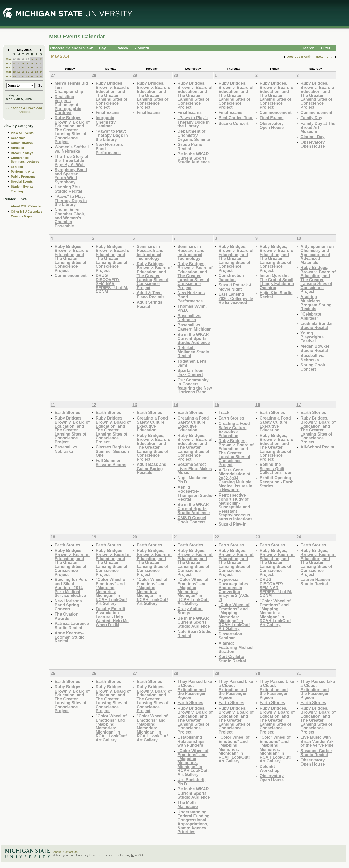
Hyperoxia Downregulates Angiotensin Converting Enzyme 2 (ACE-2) (234, 589)
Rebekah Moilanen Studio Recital (194, 352)
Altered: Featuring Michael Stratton (236, 647)
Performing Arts (23, 172)
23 (36, 72)
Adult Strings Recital (149, 304)
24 (41, 72)
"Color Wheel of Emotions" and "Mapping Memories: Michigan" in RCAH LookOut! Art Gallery (111, 591)
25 (14, 76)
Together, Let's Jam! (192, 363)
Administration (22, 143)
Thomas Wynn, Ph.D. (192, 308)
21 (28, 72)
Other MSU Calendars (27, 212)
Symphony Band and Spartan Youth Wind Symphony (71, 176)
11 (14, 68)
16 (36, 68)
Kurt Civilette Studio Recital (232, 659)
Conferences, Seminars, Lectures (25, 160)
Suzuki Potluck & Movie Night (235, 287)
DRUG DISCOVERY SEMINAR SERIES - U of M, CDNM (112, 283)
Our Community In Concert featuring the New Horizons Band (195, 386)
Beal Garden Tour (236, 118)
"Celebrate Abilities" (311, 316)
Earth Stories (67, 412)
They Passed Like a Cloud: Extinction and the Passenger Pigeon (195, 689)
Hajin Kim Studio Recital (276, 295)
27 (14, 59)
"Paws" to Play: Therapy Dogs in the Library (71, 200)
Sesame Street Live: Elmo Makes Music (195, 468)
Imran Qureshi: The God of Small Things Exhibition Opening (277, 281)
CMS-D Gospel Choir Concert (192, 520)
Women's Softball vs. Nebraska (72, 149)
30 (28, 59)
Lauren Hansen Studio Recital (315, 582)
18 (14, 72)
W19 (9, 63)
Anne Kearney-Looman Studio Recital (70, 637)
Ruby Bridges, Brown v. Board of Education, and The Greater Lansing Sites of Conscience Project (72, 130)
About (57, 852)
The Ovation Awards (66, 616)
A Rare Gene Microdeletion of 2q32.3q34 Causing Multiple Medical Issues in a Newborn (236, 480)
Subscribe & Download (24, 108)
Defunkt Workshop (270, 768)
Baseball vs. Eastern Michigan (195, 327)
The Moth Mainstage (188, 805)
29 (23, 59)
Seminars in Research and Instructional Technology (150, 252)
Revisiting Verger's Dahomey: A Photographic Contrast (68, 105)
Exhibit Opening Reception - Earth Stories (277, 482)
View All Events (22, 133)
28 (19, 59)
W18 (9, 59)
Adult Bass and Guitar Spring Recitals (151, 468)
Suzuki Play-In (233, 524)
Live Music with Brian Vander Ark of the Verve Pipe (317, 741)
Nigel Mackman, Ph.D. (193, 480)
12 (19, 68)
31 (41, 76)
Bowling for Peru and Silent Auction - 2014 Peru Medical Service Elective (71, 587)
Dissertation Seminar (230, 636)
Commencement (276, 112)
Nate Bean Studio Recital (195, 633)
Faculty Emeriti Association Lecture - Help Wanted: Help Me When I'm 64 (112, 617)
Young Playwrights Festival (312, 337)
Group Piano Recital (190, 147)
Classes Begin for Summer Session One (113, 451)
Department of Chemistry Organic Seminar (194, 135)
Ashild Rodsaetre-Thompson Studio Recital (195, 493)
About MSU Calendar (26, 206)
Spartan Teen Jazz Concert (191, 373)
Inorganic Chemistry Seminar (106, 122)
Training (17, 191)
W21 (9, 72)
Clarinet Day (312, 137)
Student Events (22, 187)
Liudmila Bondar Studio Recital (317, 326)
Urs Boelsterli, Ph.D (192, 782)
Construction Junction (231, 278)
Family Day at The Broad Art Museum (318, 127)
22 (32, 72)
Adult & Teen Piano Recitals (150, 295)
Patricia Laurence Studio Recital (72, 626)
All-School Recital (318, 447)
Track (224, 412)
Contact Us (70, 852)
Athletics (17, 148)
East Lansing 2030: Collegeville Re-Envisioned (236, 298)
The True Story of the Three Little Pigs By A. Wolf (72, 160)
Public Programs (23, 177)
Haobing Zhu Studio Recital (68, 189)
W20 (9, 68)
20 (23, 72)
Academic (18, 138)
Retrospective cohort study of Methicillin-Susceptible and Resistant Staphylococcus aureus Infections (236, 507)
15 (32, 68)
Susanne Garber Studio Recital (316, 753)
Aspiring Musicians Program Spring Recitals (316, 303)
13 (23, 68)
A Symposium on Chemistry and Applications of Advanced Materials (317, 254)
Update (25, 112)
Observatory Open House (272, 125)
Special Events (22, 182)
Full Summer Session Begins (111, 463)
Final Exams (108, 112)
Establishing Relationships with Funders (191, 741)
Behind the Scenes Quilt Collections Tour (276, 468)
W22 (9, 76)
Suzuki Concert (234, 123)
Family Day (311, 118)
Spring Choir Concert (313, 367)
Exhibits (17, 167)
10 (41, 63)
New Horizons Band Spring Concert (68, 605)
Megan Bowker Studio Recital (315, 348)
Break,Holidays (22, 153)
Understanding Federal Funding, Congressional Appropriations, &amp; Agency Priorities (194, 822)
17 (41, 68)
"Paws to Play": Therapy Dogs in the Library (194, 122)
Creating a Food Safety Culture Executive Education (152, 424)
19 (19, 72)
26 (19, 76)
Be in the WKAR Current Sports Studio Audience (194, 158)
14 (28, 68)
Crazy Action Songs (190, 611)
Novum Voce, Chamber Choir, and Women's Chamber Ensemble (70, 218)
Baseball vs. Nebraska (189, 318)
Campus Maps (21, 216)
